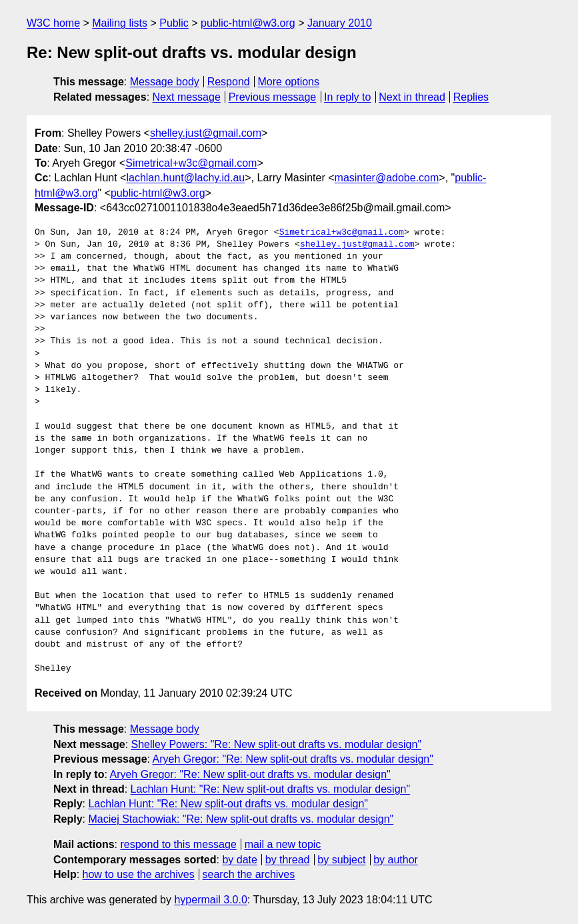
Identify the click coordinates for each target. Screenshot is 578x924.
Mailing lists (120, 23)
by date (239, 860)
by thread (288, 860)
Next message (187, 97)
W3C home (53, 23)
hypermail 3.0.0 (210, 900)
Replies (471, 97)
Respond (229, 82)
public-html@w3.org (248, 23)
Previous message (273, 97)
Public (174, 23)
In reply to (347, 97)
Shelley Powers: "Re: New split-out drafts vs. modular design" (277, 744)
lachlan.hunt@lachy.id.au (185, 178)
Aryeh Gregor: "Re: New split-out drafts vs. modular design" (293, 759)
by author (396, 860)
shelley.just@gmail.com (206, 133)
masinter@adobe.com (387, 178)
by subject (341, 860)
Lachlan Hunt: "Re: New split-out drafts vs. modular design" (271, 789)
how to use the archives (139, 874)
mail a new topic (283, 844)
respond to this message (178, 844)
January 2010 (340, 23)
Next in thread (412, 97)
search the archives (249, 874)
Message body (165, 82)
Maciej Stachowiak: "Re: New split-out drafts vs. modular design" (241, 819)
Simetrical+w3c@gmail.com (191, 163)
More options (289, 82)
